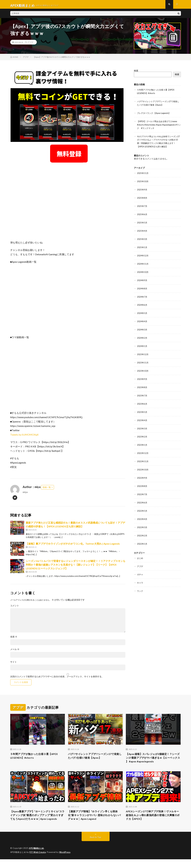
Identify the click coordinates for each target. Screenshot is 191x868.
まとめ (140, 552)
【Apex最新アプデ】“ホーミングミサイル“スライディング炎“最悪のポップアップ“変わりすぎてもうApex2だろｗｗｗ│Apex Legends (36, 821)
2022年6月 (142, 497)
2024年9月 (142, 279)
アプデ (31, 44)
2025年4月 (142, 230)
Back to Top (95, 846)
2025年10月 (143, 182)
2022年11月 (143, 457)
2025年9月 (142, 190)
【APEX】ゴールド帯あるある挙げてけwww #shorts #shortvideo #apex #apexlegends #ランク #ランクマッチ (159, 126)
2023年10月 (143, 368)
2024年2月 (142, 335)
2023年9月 (142, 376)
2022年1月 (142, 538)
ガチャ (140, 568)
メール (15, 651)
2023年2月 (142, 432)
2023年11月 (143, 360)
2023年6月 (142, 400)
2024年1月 (142, 343)
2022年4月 (142, 513)
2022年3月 (142, 521)
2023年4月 (142, 416)
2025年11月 (143, 174)
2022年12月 (143, 449)
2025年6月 (142, 214)
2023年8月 (142, 384)
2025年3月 (142, 238)
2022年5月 (142, 505)
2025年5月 (142, 222)
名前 (14, 639)
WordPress (66, 861)
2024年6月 (142, 303)
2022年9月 (142, 473)
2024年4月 (142, 319)
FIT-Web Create (38, 861)
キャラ (140, 576)
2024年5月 (142, 311)
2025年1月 (142, 246)
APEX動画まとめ (37, 857)
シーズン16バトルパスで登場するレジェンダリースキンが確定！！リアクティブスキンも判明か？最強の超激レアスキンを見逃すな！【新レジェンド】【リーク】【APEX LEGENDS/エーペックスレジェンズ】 (76, 567)
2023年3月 (142, 424)
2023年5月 (142, 408)
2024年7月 (142, 295)
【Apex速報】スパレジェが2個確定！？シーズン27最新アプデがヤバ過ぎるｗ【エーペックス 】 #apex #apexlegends (153, 761)
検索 (136, 73)
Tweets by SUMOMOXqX (24, 437)
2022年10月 (143, 465)
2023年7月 (142, 392)
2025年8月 (142, 198)
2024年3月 (142, 327)
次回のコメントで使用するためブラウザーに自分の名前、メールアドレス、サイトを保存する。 (57, 679)
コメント (15, 608)
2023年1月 (142, 440)
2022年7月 (142, 489)
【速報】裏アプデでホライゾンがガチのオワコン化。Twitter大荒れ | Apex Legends (73, 546)
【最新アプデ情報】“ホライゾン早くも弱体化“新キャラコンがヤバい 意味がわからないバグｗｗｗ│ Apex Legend (95, 819)
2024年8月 (142, 287)
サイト (13, 664)
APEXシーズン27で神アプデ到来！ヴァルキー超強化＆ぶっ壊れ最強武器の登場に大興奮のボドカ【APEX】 (153, 819)
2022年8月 (142, 481)
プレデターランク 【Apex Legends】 (155, 115)
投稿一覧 (47, 489)
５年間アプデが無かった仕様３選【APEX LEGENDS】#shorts (37, 758)
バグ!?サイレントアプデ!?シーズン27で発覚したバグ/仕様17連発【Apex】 (95, 758)
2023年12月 (143, 351)
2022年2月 (142, 529)
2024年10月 (143, 271)
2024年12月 (143, 254)
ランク (140, 584)
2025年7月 (142, 206)
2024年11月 (143, 262)
